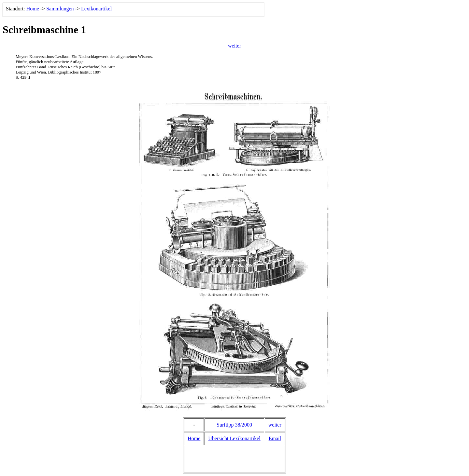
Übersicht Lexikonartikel (234, 438)
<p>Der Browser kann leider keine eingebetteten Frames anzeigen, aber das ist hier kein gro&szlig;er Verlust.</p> (134, 10)
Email (275, 438)
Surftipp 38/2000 (234, 425)
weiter (234, 46)
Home (194, 438)
